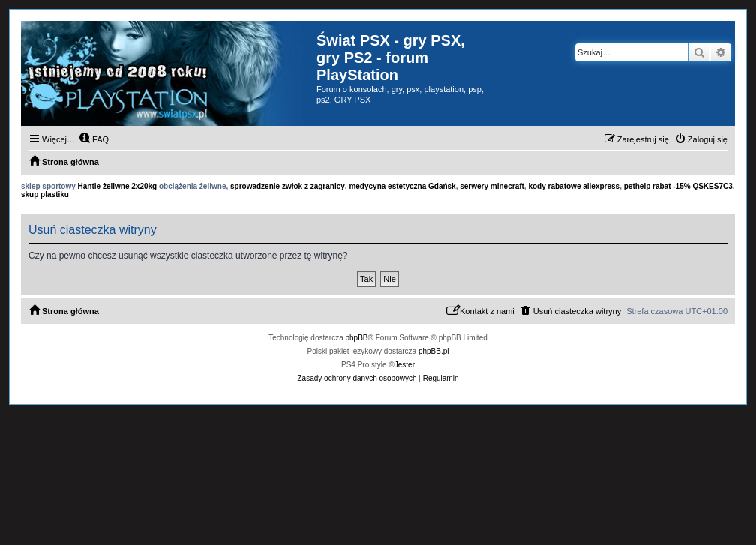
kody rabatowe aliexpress (574, 186)
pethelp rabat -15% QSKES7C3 (678, 186)
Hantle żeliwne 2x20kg (118, 186)
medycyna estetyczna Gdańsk (402, 186)
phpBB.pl (434, 351)
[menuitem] (94, 139)
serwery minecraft (492, 186)
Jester (405, 365)
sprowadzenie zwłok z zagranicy (288, 186)
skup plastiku (45, 195)
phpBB (357, 338)
